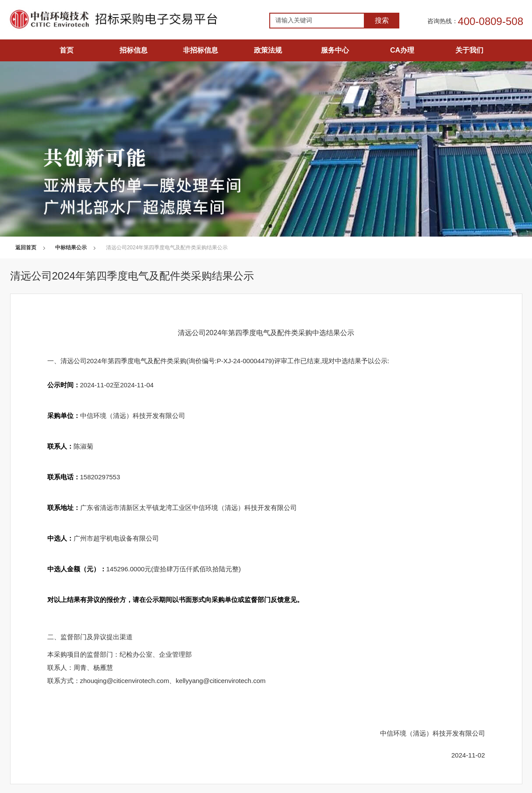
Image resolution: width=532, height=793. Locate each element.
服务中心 (335, 50)
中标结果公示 (71, 248)
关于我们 (469, 50)
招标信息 (134, 50)
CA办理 (402, 50)
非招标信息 (201, 50)
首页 (67, 50)
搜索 (382, 20)
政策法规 (268, 50)
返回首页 (26, 248)
